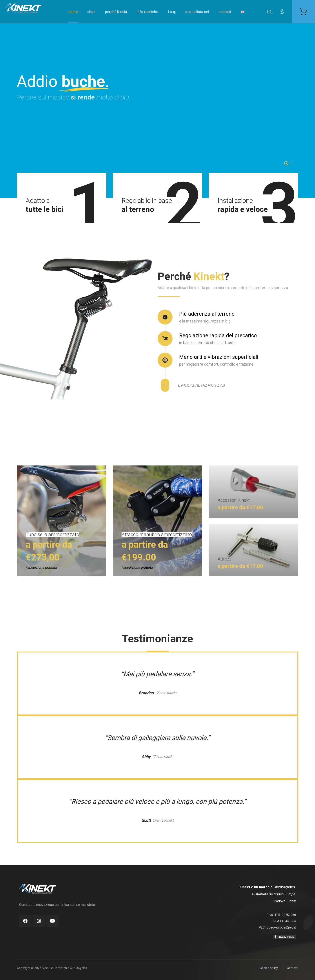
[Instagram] (39, 921)
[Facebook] (25, 921)
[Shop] (62, 551)
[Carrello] (303, 11)
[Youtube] (53, 921)
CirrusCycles (284, 887)
